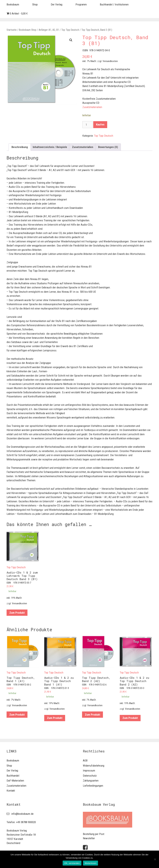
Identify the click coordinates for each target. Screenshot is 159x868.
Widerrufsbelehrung (94, 766)
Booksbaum (13, 4)
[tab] (20, 147)
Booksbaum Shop (28, 30)
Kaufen (100, 124)
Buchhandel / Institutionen (114, 4)
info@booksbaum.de (22, 814)
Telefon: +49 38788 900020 (21, 822)
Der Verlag (57, 4)
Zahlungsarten (91, 781)
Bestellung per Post (94, 834)
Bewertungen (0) (108, 147)
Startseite (12, 30)
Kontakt (11, 791)
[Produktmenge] (87, 125)
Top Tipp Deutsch (70, 30)
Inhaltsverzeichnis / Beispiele (50, 147)
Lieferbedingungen (93, 786)
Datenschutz (90, 776)
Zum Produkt (17, 613)
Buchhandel (13, 776)
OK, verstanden (72, 863)
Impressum (89, 770)
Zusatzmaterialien (92, 107)
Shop (35, 4)
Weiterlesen (91, 863)
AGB (85, 760)
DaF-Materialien (15, 781)
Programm (81, 4)
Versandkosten (110, 61)
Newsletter (89, 838)
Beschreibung (20, 147)
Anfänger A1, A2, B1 (49, 30)
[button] (71, 40)
